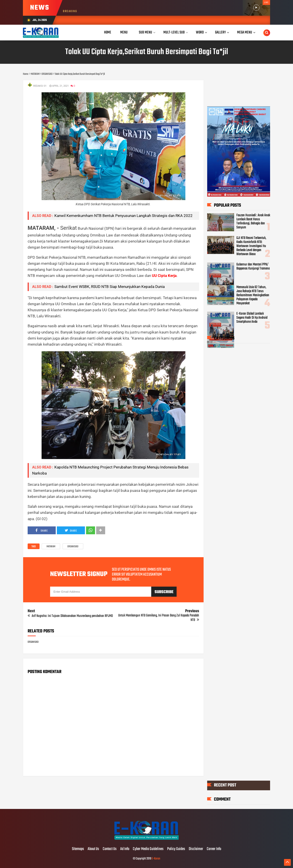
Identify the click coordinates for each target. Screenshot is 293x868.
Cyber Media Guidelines (148, 849)
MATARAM (51, 547)
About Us (93, 849)
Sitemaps (78, 849)
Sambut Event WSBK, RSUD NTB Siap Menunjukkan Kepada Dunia (110, 287)
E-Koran (156, 859)
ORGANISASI (73, 547)
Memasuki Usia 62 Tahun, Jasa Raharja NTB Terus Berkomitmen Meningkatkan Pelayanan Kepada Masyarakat (253, 295)
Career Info (214, 849)
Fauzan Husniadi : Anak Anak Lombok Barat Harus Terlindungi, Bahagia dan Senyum (253, 221)
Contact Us (110, 849)
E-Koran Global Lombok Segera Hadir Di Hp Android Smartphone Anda (252, 318)
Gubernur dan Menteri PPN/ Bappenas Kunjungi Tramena (253, 267)
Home (108, 32)
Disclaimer (196, 849)
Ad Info (125, 849)
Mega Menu (245, 32)
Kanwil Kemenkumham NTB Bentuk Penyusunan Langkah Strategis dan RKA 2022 (123, 216)
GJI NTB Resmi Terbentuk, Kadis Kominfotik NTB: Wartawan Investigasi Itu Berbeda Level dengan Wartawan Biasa (251, 246)
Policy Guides (176, 849)
